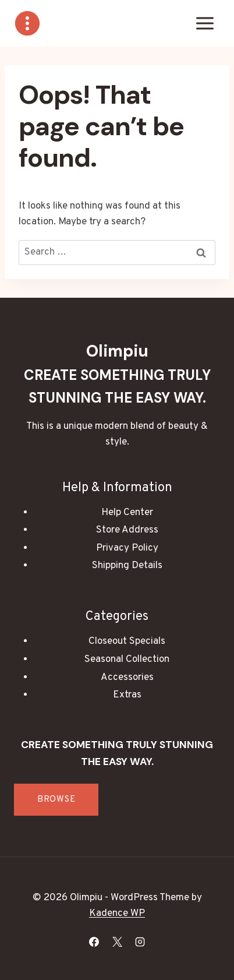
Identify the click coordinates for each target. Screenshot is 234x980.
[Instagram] (140, 942)
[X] (117, 942)
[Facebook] (94, 942)
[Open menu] (205, 23)
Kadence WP (117, 914)
